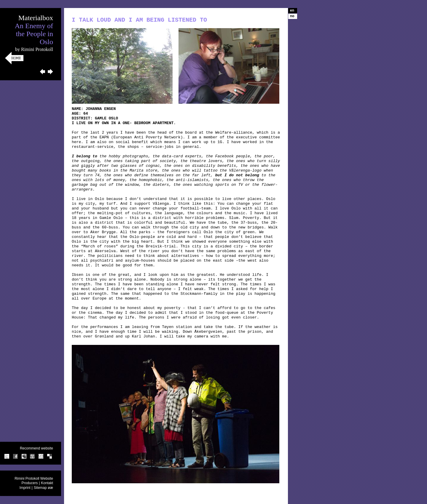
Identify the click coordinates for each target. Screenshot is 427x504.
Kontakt (47, 483)
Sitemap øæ (43, 488)
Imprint (25, 488)
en (292, 10)
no (292, 16)
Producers (30, 483)
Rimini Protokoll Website (34, 479)
